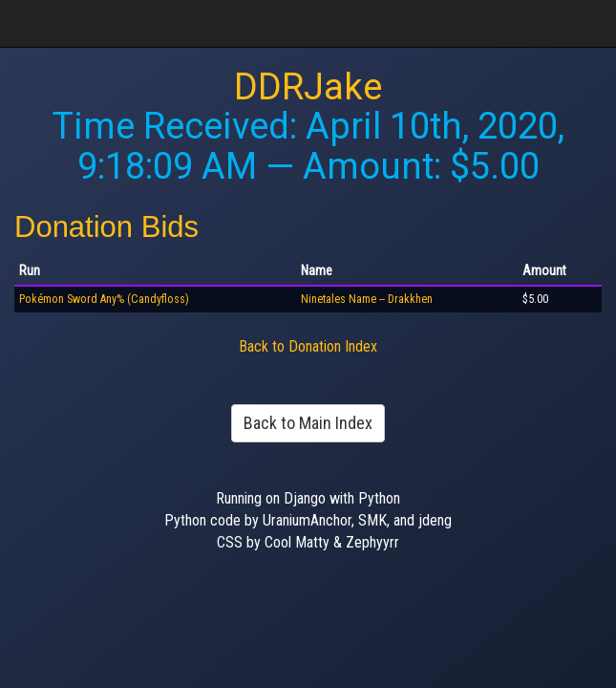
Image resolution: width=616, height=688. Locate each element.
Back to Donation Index (308, 346)
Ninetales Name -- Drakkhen (367, 299)
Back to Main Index (308, 423)
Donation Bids (106, 227)
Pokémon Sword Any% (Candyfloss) (104, 299)
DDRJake (308, 87)
